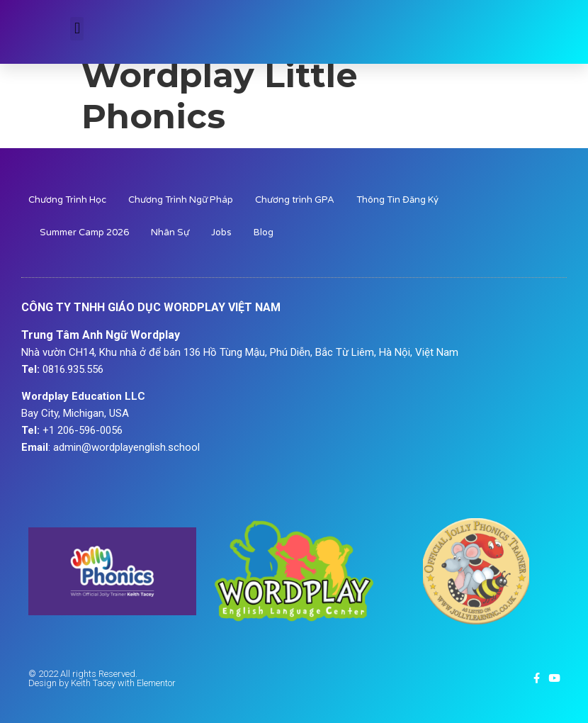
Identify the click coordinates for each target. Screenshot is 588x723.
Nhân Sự (170, 232)
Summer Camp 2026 (84, 232)
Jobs (221, 232)
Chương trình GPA (295, 200)
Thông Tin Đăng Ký (397, 200)
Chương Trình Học (67, 200)
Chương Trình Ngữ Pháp (181, 200)
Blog (264, 232)
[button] (77, 29)
